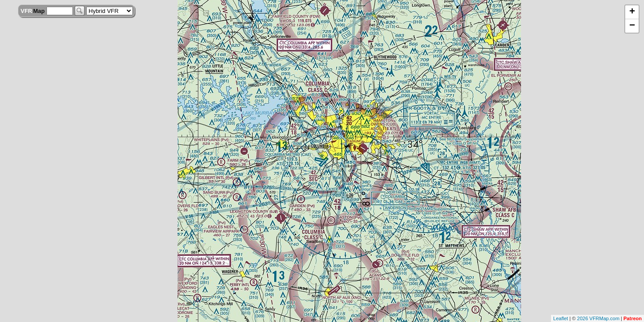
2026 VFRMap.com (598, 318)
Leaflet (561, 318)
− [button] (632, 26)
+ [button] (632, 12)
